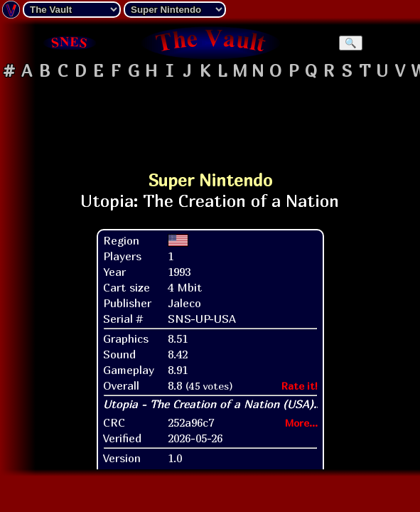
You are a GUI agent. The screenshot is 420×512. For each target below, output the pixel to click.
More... (301, 423)
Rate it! (300, 386)
